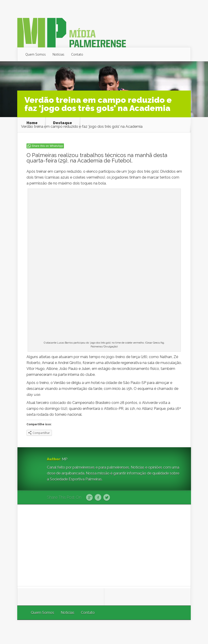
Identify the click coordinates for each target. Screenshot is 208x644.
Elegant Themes (130, 632)
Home (32, 123)
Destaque (63, 123)
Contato (77, 54)
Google (89, 498)
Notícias (58, 54)
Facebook (98, 498)
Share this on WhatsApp (47, 146)
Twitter (107, 498)
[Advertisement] (104, 545)
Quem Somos (36, 54)
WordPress (180, 632)
